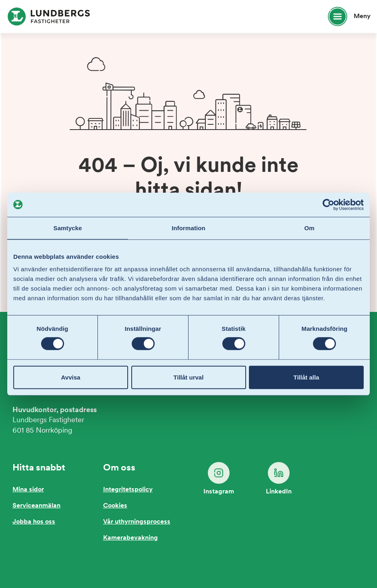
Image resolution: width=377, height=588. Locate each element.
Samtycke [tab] (68, 228)
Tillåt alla (307, 377)
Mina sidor (28, 490)
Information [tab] (188, 228)
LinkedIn (279, 479)
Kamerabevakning (130, 538)
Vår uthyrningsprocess (137, 522)
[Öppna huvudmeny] (346, 17)
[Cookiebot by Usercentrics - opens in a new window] (328, 204)
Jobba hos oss (34, 522)
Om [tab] (309, 228)
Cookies (115, 506)
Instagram (219, 479)
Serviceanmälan (36, 506)
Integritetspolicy (128, 490)
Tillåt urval (189, 377)
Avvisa (71, 377)
